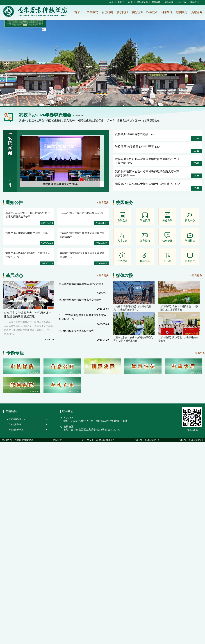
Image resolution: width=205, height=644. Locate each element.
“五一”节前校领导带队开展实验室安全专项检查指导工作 (82, 317)
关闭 (44, 29)
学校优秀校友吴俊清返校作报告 (76, 331)
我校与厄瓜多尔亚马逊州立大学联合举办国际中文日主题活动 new (147, 161)
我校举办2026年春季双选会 (45, 115)
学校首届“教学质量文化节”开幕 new (137, 147)
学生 (112, 2)
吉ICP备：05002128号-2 (147, 440)
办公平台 (182, 2)
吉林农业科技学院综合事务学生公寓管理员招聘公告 (82, 255)
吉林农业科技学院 (24, 440)
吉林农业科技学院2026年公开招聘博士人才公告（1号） (28, 255)
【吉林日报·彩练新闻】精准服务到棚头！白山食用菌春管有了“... (132, 308)
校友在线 (194, 2)
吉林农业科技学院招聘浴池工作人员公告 (82, 213)
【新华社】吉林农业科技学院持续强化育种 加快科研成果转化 (133, 339)
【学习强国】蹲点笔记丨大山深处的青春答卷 (178, 339)
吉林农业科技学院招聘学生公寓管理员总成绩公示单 (82, 235)
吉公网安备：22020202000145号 (98, 440)
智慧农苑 (156, 2)
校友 (130, 2)
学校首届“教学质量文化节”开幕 (60, 184)
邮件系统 (169, 2)
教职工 (121, 2)
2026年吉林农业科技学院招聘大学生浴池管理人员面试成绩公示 (28, 215)
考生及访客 (142, 2)
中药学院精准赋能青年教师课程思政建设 (81, 284)
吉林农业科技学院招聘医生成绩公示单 (27, 233)
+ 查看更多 (103, 202)
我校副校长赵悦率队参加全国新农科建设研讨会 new (147, 184)
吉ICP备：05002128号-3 (191, 440)
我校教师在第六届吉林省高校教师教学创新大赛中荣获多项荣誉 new (147, 173)
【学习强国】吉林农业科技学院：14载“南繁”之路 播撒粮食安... (178, 308)
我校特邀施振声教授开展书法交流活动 (80, 300)
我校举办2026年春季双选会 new (135, 134)
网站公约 (58, 440)
